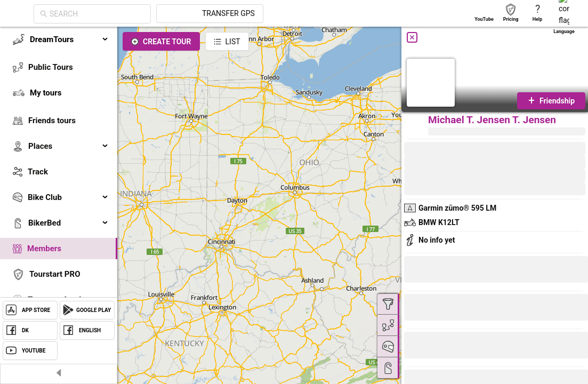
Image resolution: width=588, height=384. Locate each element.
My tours (46, 93)
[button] (440, 309)
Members (44, 249)
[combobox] (193, 14)
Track (38, 172)
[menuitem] (59, 39)
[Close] (412, 37)
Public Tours (51, 67)
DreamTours (69, 39)
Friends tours (52, 121)
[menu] (59, 182)
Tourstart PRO (55, 274)
